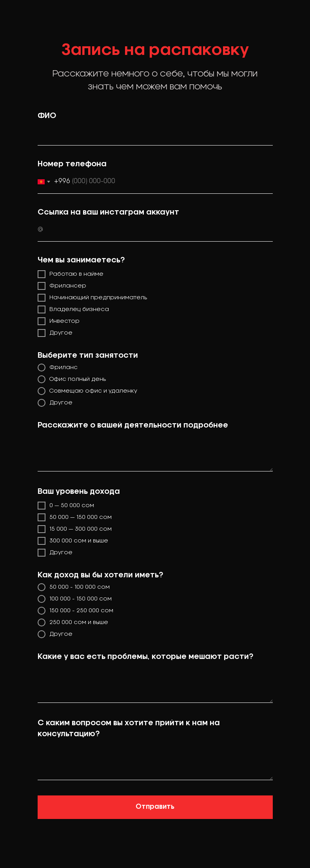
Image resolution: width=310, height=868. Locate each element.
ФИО (47, 116)
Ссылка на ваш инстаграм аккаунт (108, 213)
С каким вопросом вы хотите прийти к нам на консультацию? (129, 729)
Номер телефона (72, 164)
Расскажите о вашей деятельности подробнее (133, 426)
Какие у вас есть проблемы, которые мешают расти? (145, 657)
